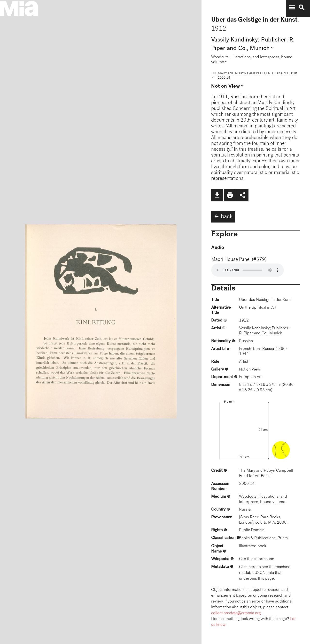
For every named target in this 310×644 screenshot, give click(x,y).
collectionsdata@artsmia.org (236, 613)
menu (292, 8)
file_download (217, 195)
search (302, 8)
